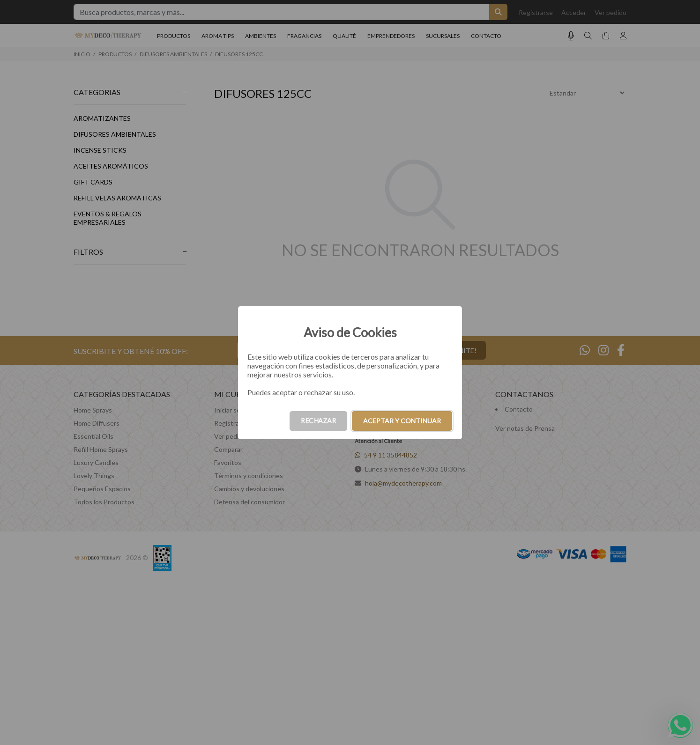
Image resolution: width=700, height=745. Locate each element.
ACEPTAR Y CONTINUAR (402, 421)
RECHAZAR (318, 421)
